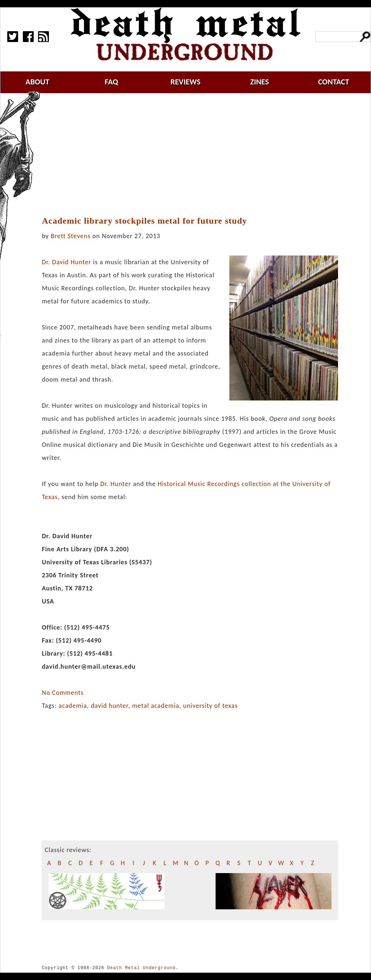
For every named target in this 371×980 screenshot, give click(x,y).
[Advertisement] (194, 155)
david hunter (110, 706)
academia (73, 706)
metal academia (155, 706)
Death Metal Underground (141, 968)
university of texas (210, 706)
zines (259, 82)
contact (334, 82)
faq (111, 82)
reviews (186, 82)
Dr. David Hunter (66, 262)
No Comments (62, 693)
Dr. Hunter (116, 484)
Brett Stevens (71, 236)
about (37, 82)
